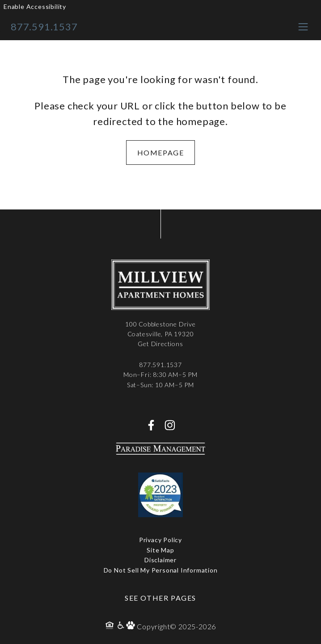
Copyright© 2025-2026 (176, 626)
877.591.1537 (44, 27)
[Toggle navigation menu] (303, 27)
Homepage (161, 153)
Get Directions (160, 344)
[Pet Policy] (131, 626)
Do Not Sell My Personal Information (161, 570)
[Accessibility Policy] (121, 626)
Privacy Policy (160, 540)
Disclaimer (160, 560)
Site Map (160, 550)
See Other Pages (160, 598)
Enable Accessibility (35, 6)
